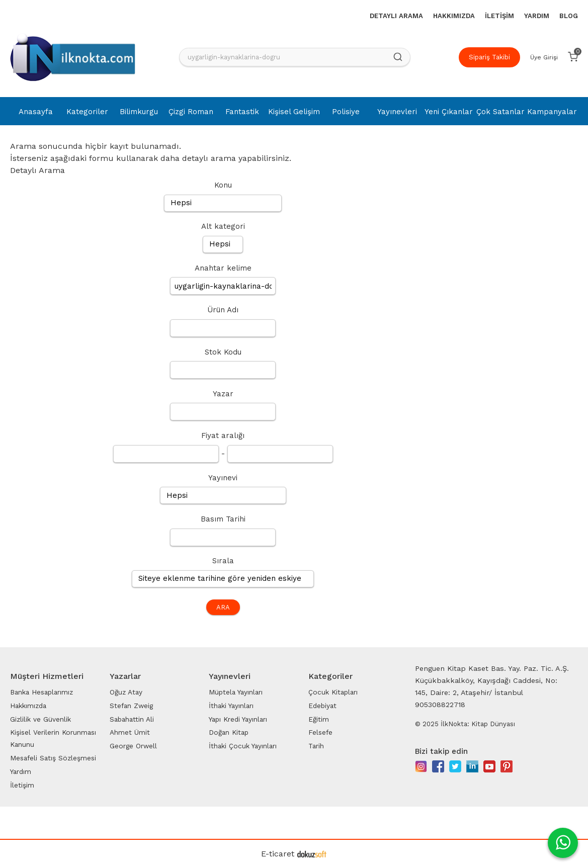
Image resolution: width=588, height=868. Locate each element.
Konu (223, 185)
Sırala (223, 561)
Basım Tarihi (223, 519)
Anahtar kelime (223, 268)
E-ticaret (278, 854)
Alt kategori (223, 226)
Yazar (223, 394)
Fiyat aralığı (223, 436)
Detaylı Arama (37, 170)
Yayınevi (223, 478)
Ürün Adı (223, 310)
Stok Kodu (223, 352)
